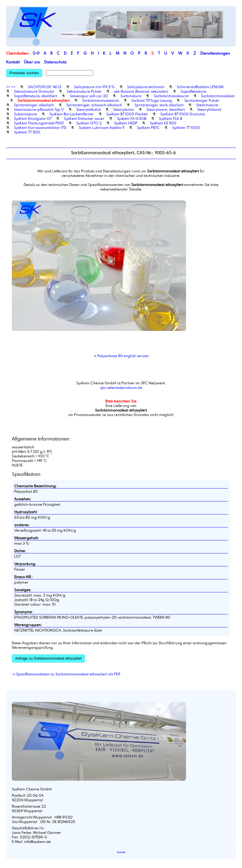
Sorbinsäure (131, 96)
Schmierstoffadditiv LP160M (200, 87)
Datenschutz (55, 62)
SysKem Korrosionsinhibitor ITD (40, 127)
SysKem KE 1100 (163, 123)
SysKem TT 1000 (186, 127)
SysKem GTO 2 (89, 123)
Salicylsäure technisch (146, 87)
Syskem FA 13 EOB (132, 118)
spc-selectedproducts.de (121, 387)
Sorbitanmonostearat (100, 100)
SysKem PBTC (148, 127)
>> (13, 87)
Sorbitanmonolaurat (171, 96)
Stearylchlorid (209, 109)
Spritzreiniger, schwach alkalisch (94, 105)
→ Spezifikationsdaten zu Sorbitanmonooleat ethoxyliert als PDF (66, 674)
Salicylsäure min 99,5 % (94, 87)
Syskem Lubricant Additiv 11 (101, 127)
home (121, 852)
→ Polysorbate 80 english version (121, 356)
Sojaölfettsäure (193, 91)
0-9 (36, 53)
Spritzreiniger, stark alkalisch (159, 105)
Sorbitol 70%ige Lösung (152, 100)
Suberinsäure (25, 114)
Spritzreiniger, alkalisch (34, 105)
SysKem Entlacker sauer (84, 118)
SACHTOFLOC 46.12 (45, 87)
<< (8, 87)
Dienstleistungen (215, 53)
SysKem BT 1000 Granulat (183, 114)
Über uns (32, 62)
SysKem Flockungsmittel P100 (39, 123)
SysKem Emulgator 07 (33, 118)
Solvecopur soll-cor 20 (89, 96)
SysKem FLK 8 (170, 118)
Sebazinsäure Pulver (84, 91)
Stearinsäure (207, 105)
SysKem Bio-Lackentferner (72, 114)
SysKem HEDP (126, 123)
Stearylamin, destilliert (166, 109)
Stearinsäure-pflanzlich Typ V (39, 109)
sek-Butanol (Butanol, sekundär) (141, 91)
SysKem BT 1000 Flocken (127, 114)
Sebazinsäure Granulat (34, 91)
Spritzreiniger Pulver (202, 100)
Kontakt (13, 62)
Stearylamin (124, 109)
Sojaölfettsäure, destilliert (36, 96)
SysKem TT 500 (27, 132)
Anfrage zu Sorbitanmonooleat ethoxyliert (48, 658)
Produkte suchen (24, 73)
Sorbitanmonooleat (218, 96)
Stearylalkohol (88, 109)
